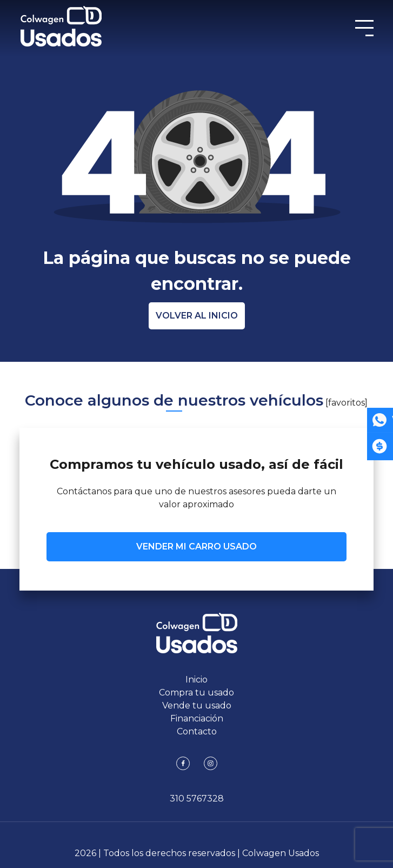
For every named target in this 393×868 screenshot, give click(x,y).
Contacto (197, 731)
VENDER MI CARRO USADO (196, 546)
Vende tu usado (197, 705)
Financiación (197, 718)
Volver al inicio (197, 316)
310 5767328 (197, 799)
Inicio (196, 680)
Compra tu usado (196, 693)
